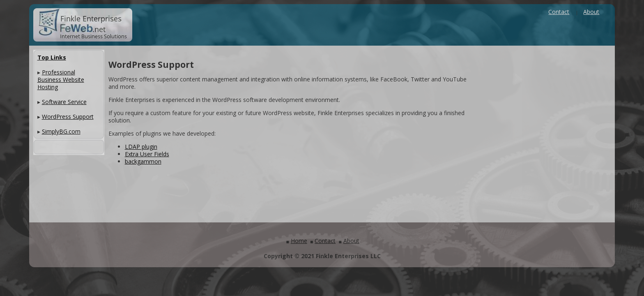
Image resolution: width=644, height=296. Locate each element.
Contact (559, 12)
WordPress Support (68, 117)
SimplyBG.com (61, 131)
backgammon (143, 161)
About (591, 12)
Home (299, 241)
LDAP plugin (141, 147)
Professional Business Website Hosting (61, 80)
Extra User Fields (147, 154)
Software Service (64, 102)
